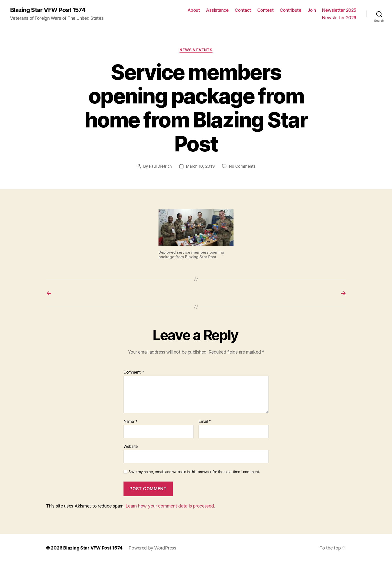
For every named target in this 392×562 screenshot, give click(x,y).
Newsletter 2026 (339, 18)
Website (131, 446)
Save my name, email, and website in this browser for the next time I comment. (194, 472)
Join (312, 10)
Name (130, 422)
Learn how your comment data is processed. (170, 506)
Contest (265, 10)
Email (205, 422)
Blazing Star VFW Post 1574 (48, 10)
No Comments (242, 166)
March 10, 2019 (200, 166)
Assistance (217, 10)
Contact (243, 10)
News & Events (196, 50)
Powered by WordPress (152, 548)
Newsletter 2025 (339, 10)
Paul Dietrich (160, 166)
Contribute (290, 10)
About (194, 10)
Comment (134, 372)
